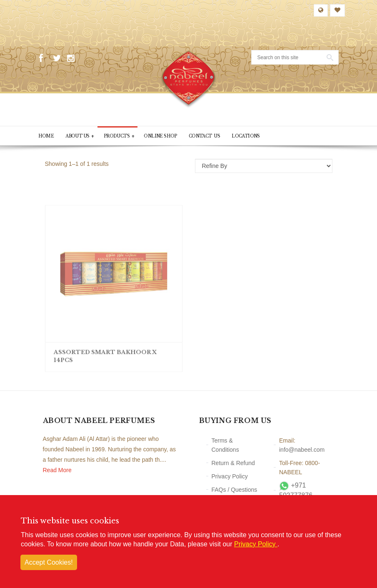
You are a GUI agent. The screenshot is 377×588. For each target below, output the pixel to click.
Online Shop (160, 136)
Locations (246, 136)
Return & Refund (233, 463)
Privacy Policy (230, 476)
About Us (80, 136)
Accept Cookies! (49, 562)
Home (46, 136)
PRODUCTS (119, 136)
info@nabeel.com (302, 450)
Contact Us (204, 136)
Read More (57, 470)
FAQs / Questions (235, 490)
